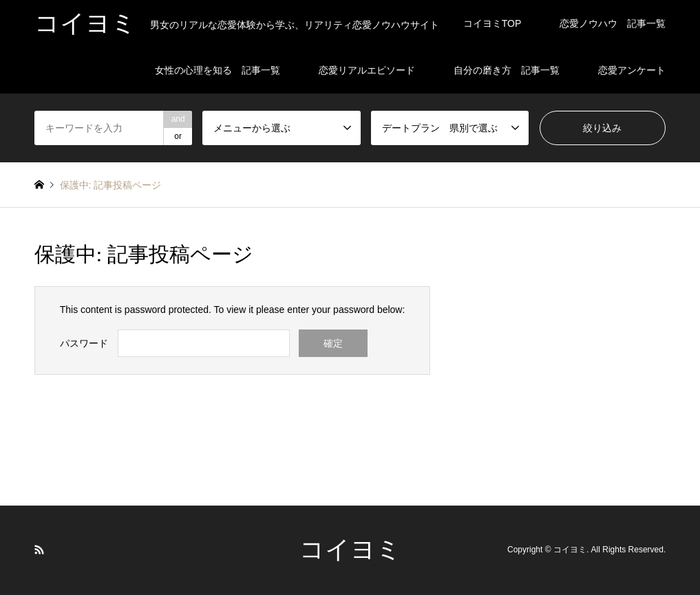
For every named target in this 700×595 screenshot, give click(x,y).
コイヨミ (350, 550)
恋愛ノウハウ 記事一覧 (613, 23)
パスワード (84, 343)
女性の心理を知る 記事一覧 (218, 70)
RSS (39, 550)
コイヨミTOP (492, 23)
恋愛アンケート (632, 70)
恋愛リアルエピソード (367, 70)
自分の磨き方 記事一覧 (507, 70)
